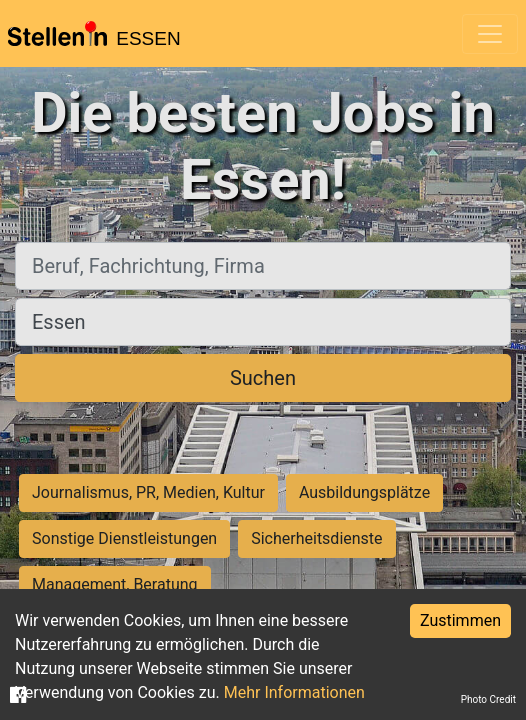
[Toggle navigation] (490, 34)
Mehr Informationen (294, 692)
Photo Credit (488, 699)
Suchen (263, 378)
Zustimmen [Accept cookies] (460, 620)
